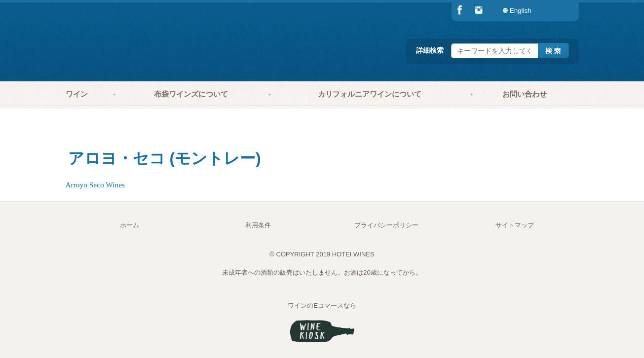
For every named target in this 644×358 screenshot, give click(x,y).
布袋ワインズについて (191, 94)
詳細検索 (430, 50)
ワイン (77, 94)
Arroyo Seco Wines (95, 185)
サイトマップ (515, 225)
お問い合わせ (525, 94)
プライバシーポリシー (386, 225)
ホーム (130, 225)
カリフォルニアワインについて (370, 94)
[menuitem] (559, 11)
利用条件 (258, 225)
